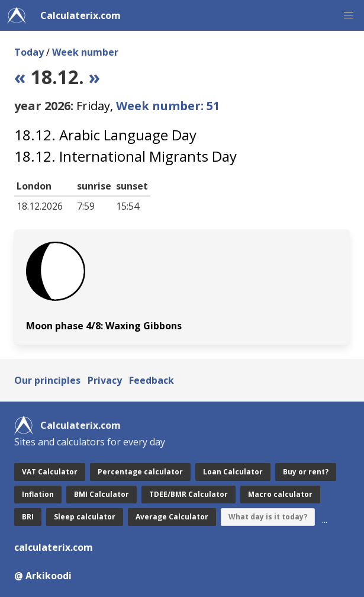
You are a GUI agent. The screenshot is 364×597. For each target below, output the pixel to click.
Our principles (47, 380)
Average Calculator (172, 517)
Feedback (152, 380)
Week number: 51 (168, 106)
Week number (85, 52)
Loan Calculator (233, 472)
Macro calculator (280, 494)
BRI (28, 517)
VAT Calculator (50, 472)
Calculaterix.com (80, 15)
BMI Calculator (102, 494)
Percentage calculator (140, 472)
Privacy (105, 380)
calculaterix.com (54, 547)
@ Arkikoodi (43, 576)
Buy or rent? (306, 472)
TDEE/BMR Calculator (189, 494)
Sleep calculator (85, 517)
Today (29, 52)
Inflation (38, 494)
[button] (349, 15)
